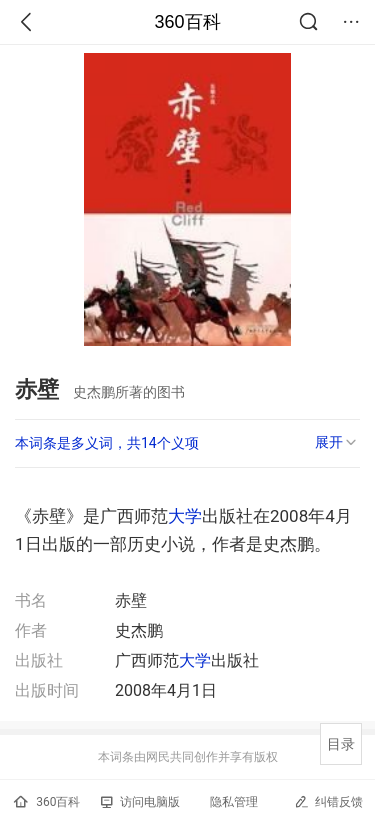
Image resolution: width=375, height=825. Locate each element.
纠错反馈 (328, 801)
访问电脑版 (140, 802)
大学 (185, 516)
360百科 (187, 22)
